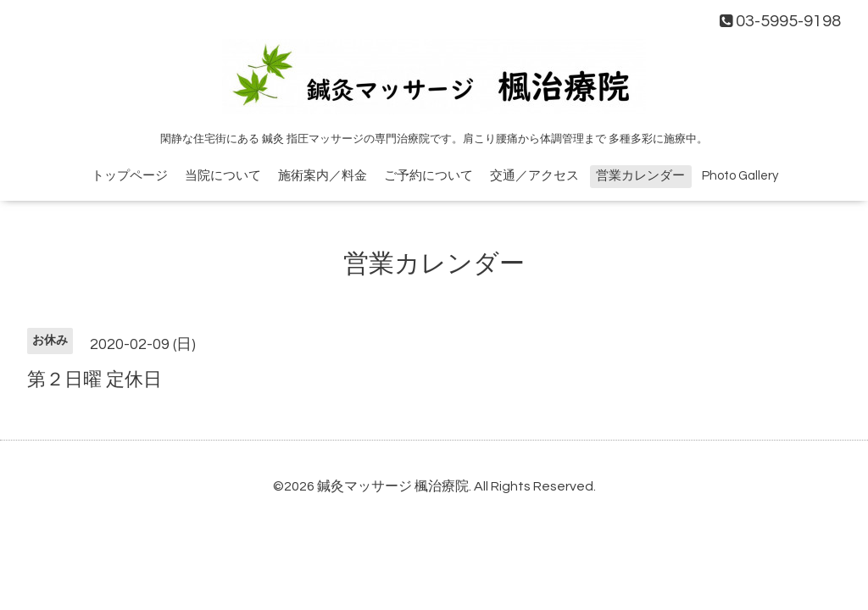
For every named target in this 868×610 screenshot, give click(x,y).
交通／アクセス (534, 176)
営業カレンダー (640, 176)
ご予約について (428, 176)
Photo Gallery (740, 176)
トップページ (130, 176)
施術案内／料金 (323, 176)
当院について (223, 176)
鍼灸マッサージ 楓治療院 (393, 486)
